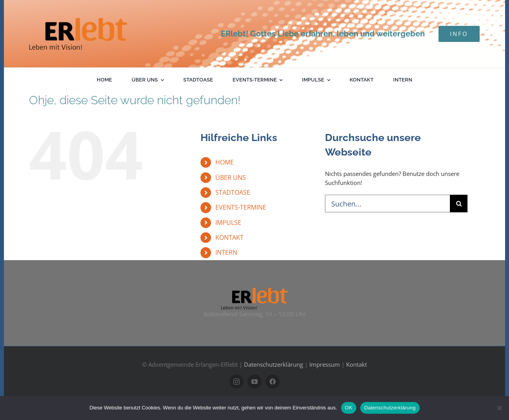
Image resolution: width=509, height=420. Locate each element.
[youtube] (254, 382)
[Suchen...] (387, 204)
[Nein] (499, 408)
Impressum (325, 364)
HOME (225, 162)
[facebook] (273, 382)
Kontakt (356, 364)
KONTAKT (229, 237)
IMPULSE (228, 223)
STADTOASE (233, 192)
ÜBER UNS (231, 177)
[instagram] (236, 382)
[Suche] (459, 204)
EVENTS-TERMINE (241, 207)
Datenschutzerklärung (273, 364)
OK (349, 408)
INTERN (226, 252)
